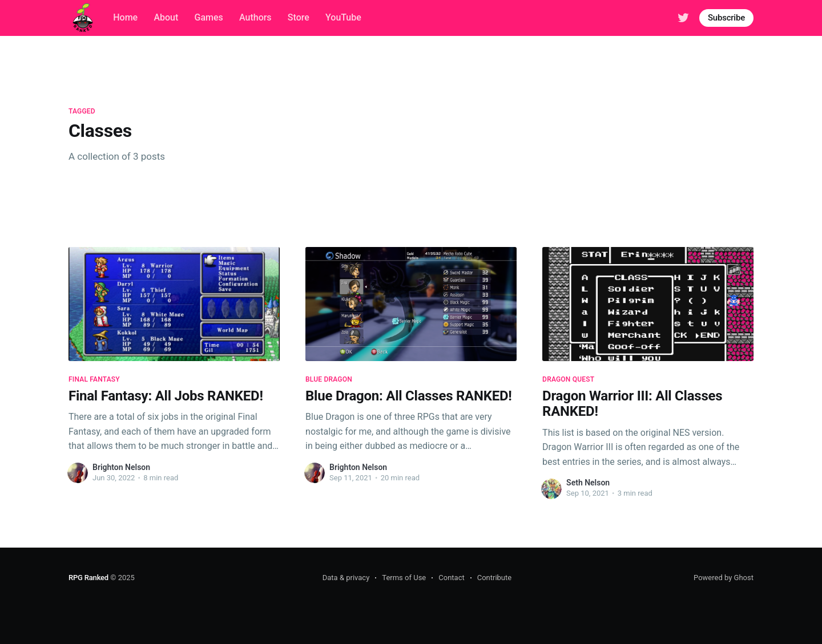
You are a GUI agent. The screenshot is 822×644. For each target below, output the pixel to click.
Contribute (495, 578)
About (166, 17)
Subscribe (726, 18)
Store (299, 17)
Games (209, 17)
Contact (451, 578)
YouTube (343, 17)
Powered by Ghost (724, 578)
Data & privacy (346, 578)
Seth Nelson (588, 483)
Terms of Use (404, 578)
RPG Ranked (88, 578)
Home (125, 17)
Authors (255, 17)
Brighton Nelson (121, 467)
